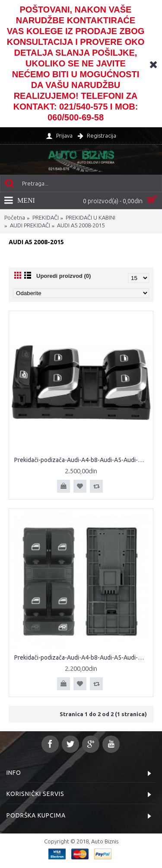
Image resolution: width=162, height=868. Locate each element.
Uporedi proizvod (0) (64, 276)
